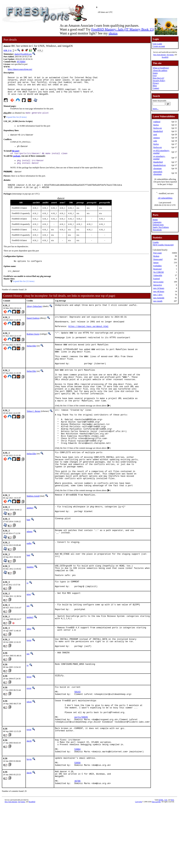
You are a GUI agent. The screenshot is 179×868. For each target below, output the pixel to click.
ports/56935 (81, 770)
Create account (159, 46)
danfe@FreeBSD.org (23, 54)
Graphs (156, 242)
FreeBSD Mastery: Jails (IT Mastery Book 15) (123, 29)
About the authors (160, 70)
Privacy (156, 83)
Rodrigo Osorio (33, 346)
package (17, 162)
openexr (156, 138)
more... (156, 109)
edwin (29, 751)
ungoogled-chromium (158, 173)
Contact (156, 88)
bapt (28, 560)
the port (15, 157)
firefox (156, 125)
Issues (155, 73)
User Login (157, 44)
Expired (156, 279)
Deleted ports (158, 225)
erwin (29, 686)
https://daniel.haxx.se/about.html (88, 338)
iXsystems (170, 55)
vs (28, 713)
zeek (155, 134)
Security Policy (159, 81)
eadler (29, 584)
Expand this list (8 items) (16, 122)
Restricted (157, 269)
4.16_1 (6, 50)
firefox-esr (157, 128)
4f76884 (21, 62)
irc (11, 50)
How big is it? (158, 78)
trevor (29, 724)
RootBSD (165, 57)
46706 (77, 843)
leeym (29, 817)
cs (27, 626)
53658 (77, 822)
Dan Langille (156, 864)
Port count (157, 253)
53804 (77, 806)
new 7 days (158, 295)
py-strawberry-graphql (159, 158)
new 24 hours (159, 288)
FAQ (155, 76)
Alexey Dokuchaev (34, 316)
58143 (77, 741)
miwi (29, 638)
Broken (156, 256)
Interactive (157, 285)
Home (155, 220)
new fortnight (159, 298)
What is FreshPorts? (161, 68)
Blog (155, 86)
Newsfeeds (157, 230)
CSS (166, 862)
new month (158, 301)
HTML (161, 862)
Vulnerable (158, 275)
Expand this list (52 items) (24, 291)
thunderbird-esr (159, 165)
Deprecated (158, 259)
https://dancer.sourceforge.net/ (20, 70)
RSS (172, 862)
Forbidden (157, 266)
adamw (30, 572)
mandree (30, 607)
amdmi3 (30, 547)
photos (113, 33)
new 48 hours (159, 291)
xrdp (155, 141)
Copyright (139, 864)
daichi (29, 795)
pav (28, 650)
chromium (157, 168)
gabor (29, 674)
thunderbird (158, 131)
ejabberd (157, 122)
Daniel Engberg (33, 327)
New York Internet (159, 55)
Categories (157, 222)
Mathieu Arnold (33, 536)
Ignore (156, 263)
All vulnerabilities (165, 198)
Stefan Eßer (31, 358)
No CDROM (158, 272)
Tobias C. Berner (33, 436)
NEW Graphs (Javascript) (163, 245)
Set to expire (158, 282)
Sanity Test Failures (161, 227)
